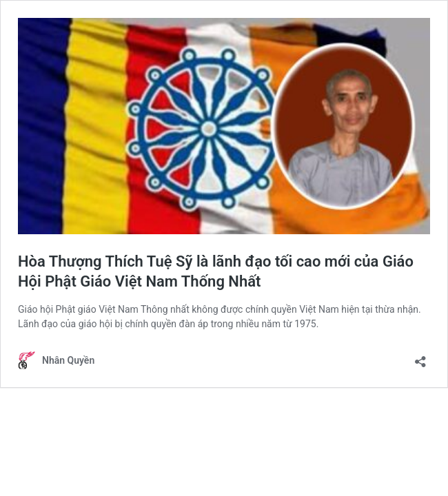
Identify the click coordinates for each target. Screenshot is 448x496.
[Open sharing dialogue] (420, 357)
